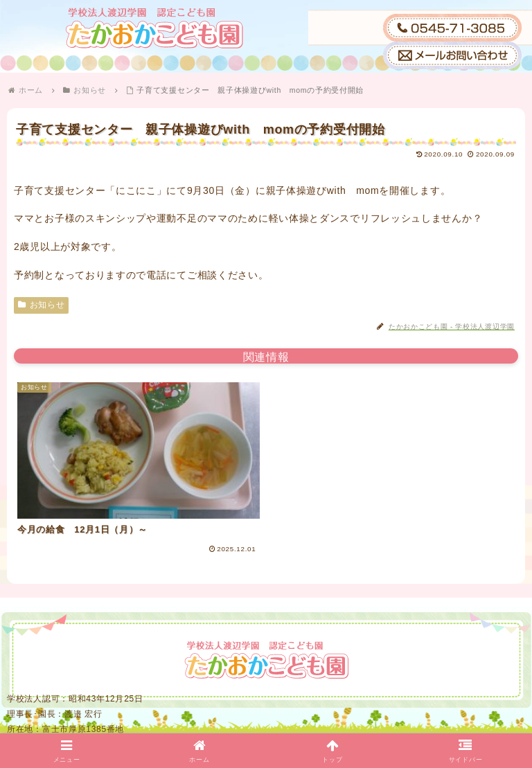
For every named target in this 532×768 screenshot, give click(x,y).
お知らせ (41, 305)
